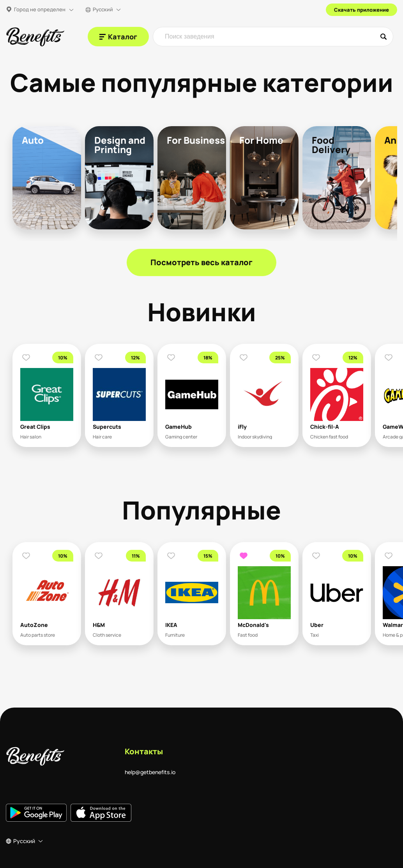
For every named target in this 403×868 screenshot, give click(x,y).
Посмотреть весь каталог (201, 262)
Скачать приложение (361, 10)
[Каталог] (118, 37)
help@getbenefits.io (150, 772)
